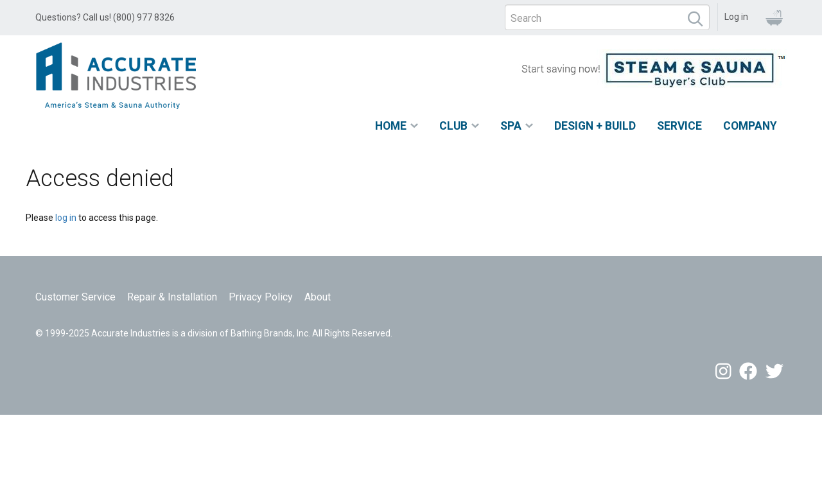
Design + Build (595, 126)
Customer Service (75, 297)
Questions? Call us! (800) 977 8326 (105, 17)
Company (750, 126)
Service (679, 126)
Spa (511, 126)
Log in (736, 17)
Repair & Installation (172, 297)
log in (66, 218)
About (318, 297)
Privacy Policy (261, 297)
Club (453, 126)
